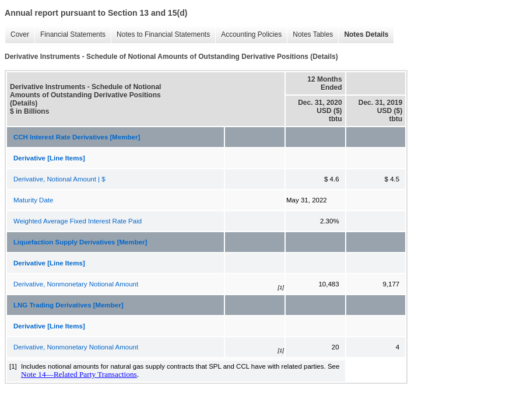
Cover (20, 34)
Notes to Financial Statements (163, 34)
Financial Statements (73, 34)
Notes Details (366, 34)
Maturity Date (33, 200)
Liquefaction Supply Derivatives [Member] (80, 242)
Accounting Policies (251, 34)
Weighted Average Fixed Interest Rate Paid (78, 221)
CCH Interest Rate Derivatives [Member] (77, 137)
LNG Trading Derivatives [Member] (68, 305)
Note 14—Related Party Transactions (79, 374)
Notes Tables (313, 34)
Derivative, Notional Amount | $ (59, 179)
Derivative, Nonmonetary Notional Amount (76, 284)
